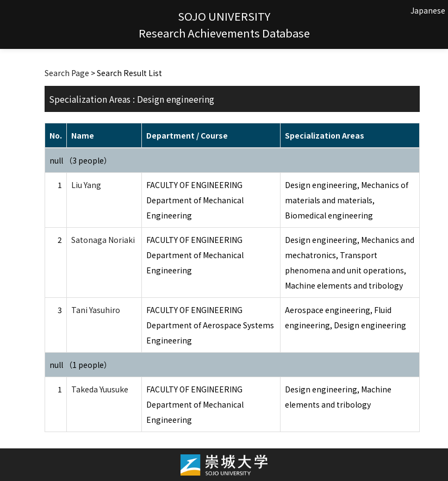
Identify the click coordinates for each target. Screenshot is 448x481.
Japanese (428, 10)
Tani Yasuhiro (96, 310)
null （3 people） (80, 160)
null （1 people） (80, 365)
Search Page (67, 73)
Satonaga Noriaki (103, 240)
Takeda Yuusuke (100, 389)
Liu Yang (86, 185)
